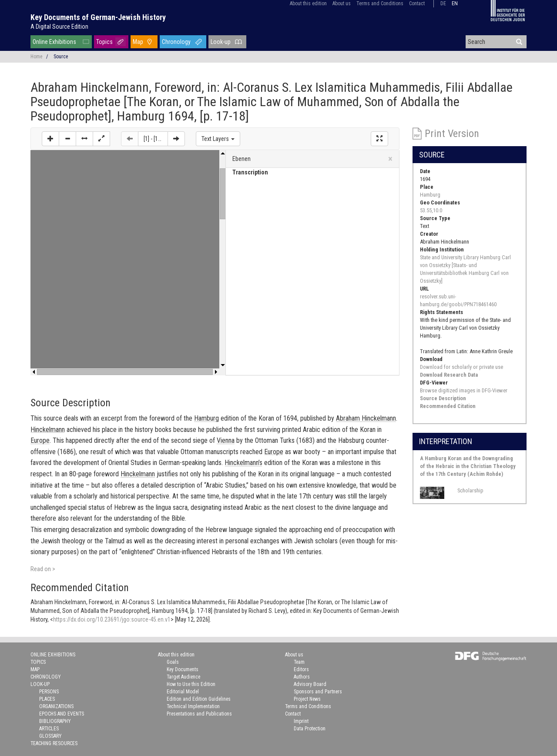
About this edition (308, 3)
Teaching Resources (54, 743)
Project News (307, 699)
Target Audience (183, 677)
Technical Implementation (193, 706)
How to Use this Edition (191, 684)
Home (36, 57)
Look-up (221, 42)
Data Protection (310, 729)
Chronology (176, 42)
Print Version (452, 134)
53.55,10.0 (431, 210)
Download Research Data (449, 375)
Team (299, 662)
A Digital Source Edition (59, 27)
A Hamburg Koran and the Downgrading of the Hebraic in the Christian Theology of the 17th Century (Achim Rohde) (468, 466)
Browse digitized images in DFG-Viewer (464, 390)
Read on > (43, 569)
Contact (417, 3)
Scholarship (470, 490)
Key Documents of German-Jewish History (98, 17)
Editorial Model (183, 692)
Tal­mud (115, 541)
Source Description (443, 398)
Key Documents (183, 669)
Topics (104, 42)
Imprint (301, 721)
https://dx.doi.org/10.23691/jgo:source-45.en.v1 (112, 619)
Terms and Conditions (380, 3)
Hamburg (430, 195)
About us (342, 3)
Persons (49, 692)
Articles (49, 729)
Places (47, 699)
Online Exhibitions (54, 42)
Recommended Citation (448, 406)
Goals (173, 662)
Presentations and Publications (199, 714)
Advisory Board (310, 684)
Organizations (56, 706)
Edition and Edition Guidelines (199, 699)
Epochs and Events (62, 714)
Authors (302, 677)
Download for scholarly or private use (461, 367)
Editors (301, 669)
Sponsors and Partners (318, 692)
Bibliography (55, 721)
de (443, 3)
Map (138, 42)
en (455, 3)
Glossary (50, 736)
